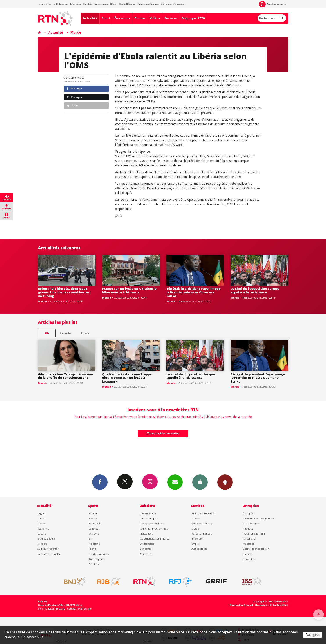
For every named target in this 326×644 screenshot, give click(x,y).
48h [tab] (47, 333)
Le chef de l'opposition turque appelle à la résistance (255, 290)
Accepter (312, 635)
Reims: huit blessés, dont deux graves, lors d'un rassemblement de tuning (65, 292)
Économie (43, 529)
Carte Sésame (127, 4)
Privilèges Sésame (148, 4)
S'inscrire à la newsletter (163, 433)
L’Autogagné (147, 544)
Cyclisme (94, 534)
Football (93, 513)
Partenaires (250, 539)
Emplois (88, 4)
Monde (76, 32)
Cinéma (196, 518)
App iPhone (200, 482)
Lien (72, 105)
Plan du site (85, 609)
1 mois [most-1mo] (85, 333)
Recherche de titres (152, 523)
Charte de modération (256, 549)
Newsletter (249, 559)
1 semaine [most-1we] (66, 333)
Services (171, 18)
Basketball (95, 523)
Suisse (41, 518)
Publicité (248, 529)
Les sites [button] (45, 4)
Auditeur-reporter (273, 4)
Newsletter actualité (49, 554)
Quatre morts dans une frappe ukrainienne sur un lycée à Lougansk (127, 378)
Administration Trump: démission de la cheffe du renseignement (66, 376)
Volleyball (94, 529)
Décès (113, 4)
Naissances (101, 4)
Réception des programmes (259, 518)
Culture (42, 534)
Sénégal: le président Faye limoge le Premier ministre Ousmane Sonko (194, 292)
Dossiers (42, 544)
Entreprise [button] (61, 4)
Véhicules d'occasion (173, 4)
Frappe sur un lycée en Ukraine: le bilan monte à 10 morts (129, 290)
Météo (195, 529)
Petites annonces (202, 534)
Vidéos (155, 18)
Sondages (146, 549)
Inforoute (76, 4)
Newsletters (175, 482)
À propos (248, 513)
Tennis (92, 549)
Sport (106, 18)
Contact (247, 554)
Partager (75, 89)
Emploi (195, 544)
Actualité (90, 18)
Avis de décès (199, 549)
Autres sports (96, 559)
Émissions (122, 18)
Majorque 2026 (193, 18)
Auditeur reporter (48, 549)
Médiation (249, 544)
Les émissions (148, 513)
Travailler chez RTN (254, 534)
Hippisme (94, 544)
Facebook (100, 482)
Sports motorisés (99, 554)
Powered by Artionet (241, 605)
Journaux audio (46, 539)
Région (41, 513)
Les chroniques (149, 518)
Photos (140, 18)
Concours (146, 554)
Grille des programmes (154, 529)
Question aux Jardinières (155, 539)
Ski (90, 539)
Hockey (93, 518)
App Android (225, 482)
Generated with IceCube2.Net (272, 605)
